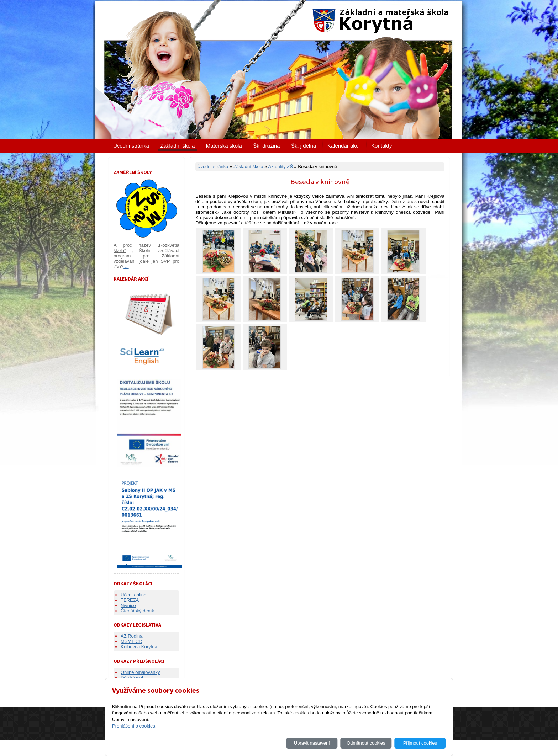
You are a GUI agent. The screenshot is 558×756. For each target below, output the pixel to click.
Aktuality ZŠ (280, 167)
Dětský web (133, 678)
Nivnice (128, 605)
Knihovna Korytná (139, 647)
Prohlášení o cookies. (134, 726)
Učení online (133, 595)
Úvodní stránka (131, 146)
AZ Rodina (131, 636)
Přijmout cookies (420, 743)
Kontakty (381, 146)
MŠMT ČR (131, 641)
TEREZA (130, 600)
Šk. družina (266, 146)
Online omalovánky (140, 672)
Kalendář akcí (344, 146)
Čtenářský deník (137, 611)
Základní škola (178, 146)
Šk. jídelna (304, 146)
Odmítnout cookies (366, 743)
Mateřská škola (224, 146)
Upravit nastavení (312, 743)
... (126, 267)
